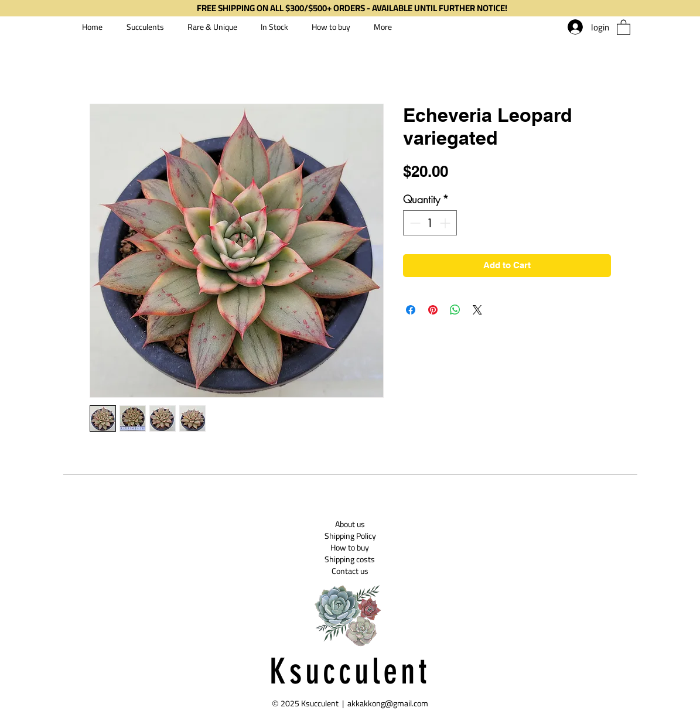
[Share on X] (477, 310)
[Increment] (446, 223)
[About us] (350, 524)
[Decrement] (414, 223)
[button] (624, 27)
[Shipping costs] (350, 559)
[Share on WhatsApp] (455, 310)
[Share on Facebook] (411, 310)
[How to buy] (350, 548)
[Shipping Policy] (350, 536)
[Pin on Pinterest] (433, 310)
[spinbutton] (430, 223)
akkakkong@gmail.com (388, 703)
